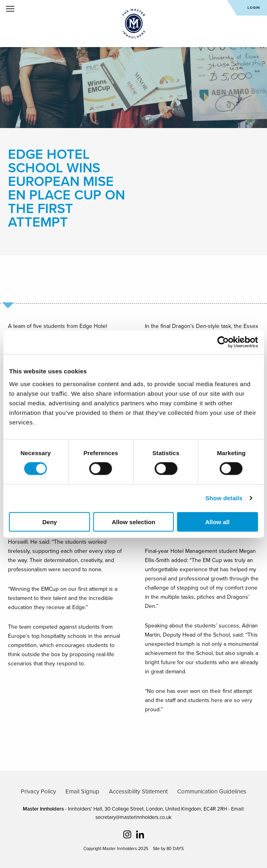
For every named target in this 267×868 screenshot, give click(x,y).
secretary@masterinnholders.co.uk (133, 817)
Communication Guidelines (212, 791)
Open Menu (10, 9)
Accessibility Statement (138, 791)
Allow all (217, 522)
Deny (50, 522)
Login (254, 8)
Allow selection (133, 522)
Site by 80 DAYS (168, 849)
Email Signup (82, 791)
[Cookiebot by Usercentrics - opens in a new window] (223, 342)
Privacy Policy (38, 791)
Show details (224, 498)
